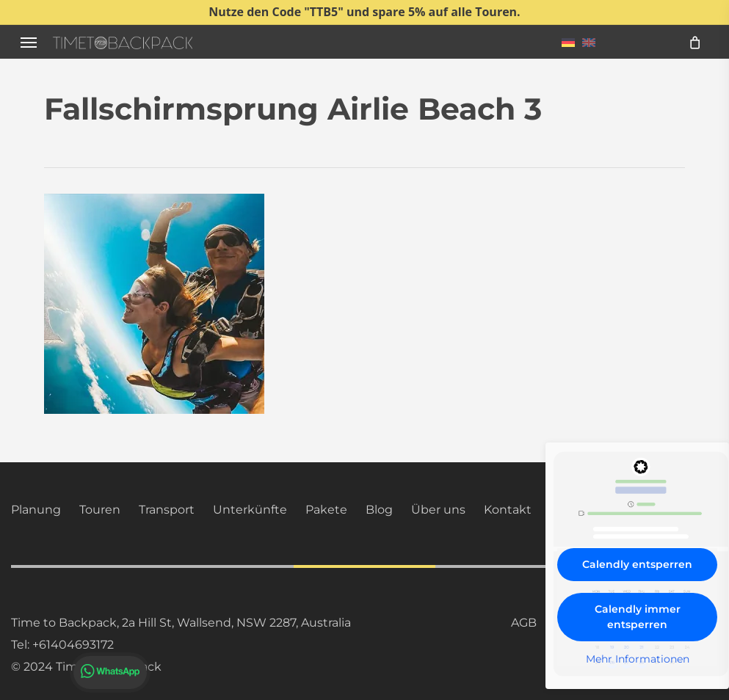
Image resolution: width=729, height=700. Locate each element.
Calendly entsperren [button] (637, 564)
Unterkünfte (250, 510)
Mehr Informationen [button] (638, 659)
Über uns (438, 510)
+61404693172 (73, 645)
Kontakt (508, 510)
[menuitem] (568, 42)
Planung (36, 510)
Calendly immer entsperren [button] (638, 617)
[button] (29, 42)
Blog (379, 510)
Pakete (326, 510)
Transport (167, 510)
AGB (524, 623)
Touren (100, 510)
